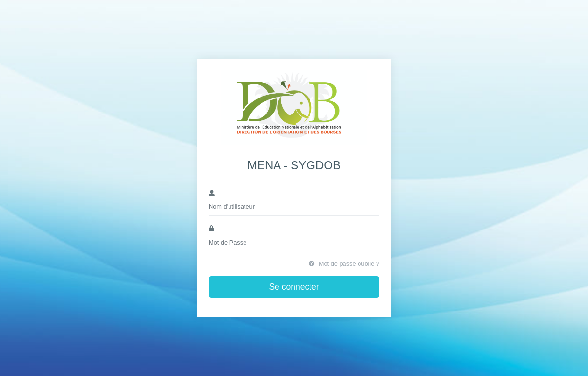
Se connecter (294, 287)
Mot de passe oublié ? (344, 264)
